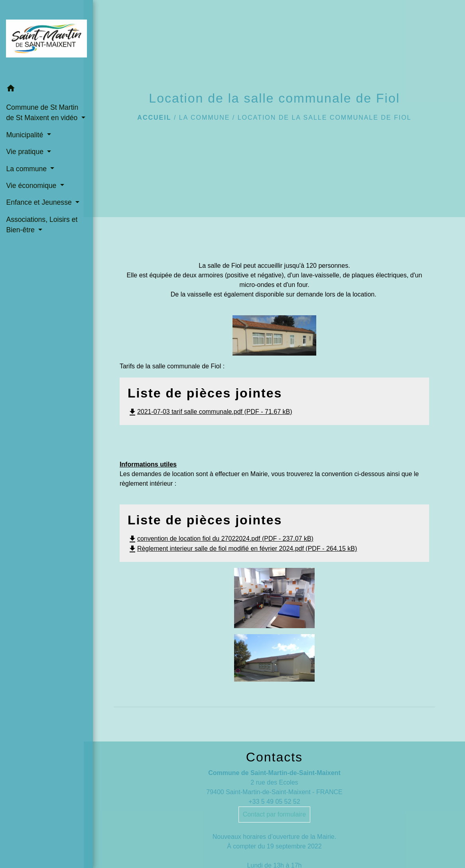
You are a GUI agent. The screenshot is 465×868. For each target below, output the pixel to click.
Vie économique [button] (32, 192)
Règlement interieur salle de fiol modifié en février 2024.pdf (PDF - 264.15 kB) (242, 549)
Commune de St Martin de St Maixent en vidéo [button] (38, 114)
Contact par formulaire (274, 814)
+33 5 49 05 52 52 (274, 802)
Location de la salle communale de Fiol (325, 118)
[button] (42, 85)
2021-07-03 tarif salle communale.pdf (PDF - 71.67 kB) (210, 412)
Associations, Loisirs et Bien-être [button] (42, 241)
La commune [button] (27, 175)
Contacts (274, 757)
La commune (205, 118)
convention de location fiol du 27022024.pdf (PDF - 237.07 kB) (221, 539)
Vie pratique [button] (26, 158)
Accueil (154, 118)
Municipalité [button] (26, 141)
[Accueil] (42, 38)
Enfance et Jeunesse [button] (39, 209)
